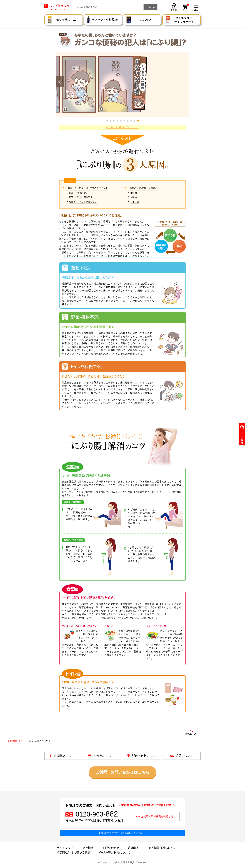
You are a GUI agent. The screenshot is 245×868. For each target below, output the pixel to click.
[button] (138, 121)
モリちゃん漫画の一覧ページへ (122, 127)
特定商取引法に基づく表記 (73, 853)
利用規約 (134, 848)
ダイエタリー (184, 20)
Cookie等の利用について (115, 853)
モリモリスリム (66, 20)
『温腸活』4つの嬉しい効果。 (142, 188)
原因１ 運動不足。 (78, 193)
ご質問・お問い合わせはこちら (123, 772)
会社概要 (88, 848)
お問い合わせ (111, 848)
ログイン (174, 10)
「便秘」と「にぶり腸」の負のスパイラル (87, 188)
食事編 (133, 197)
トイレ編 (135, 202)
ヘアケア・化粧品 (105, 20)
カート (186, 8)
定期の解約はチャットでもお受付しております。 (122, 833)
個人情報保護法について (164, 848)
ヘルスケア (145, 20)
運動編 (133, 193)
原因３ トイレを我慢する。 (83, 202)
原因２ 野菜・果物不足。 (82, 197)
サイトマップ (65, 848)
